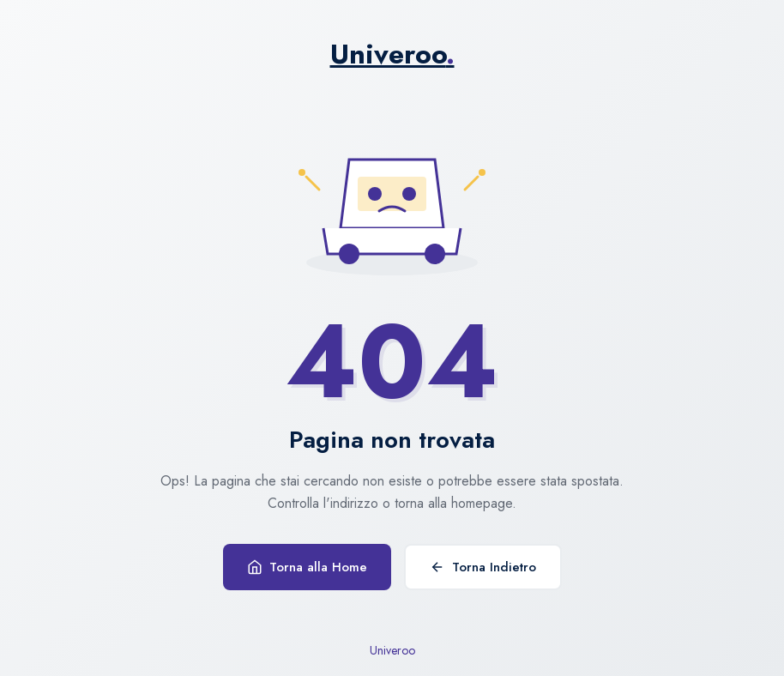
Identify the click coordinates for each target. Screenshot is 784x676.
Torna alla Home (307, 567)
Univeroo (392, 54)
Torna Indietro (483, 567)
